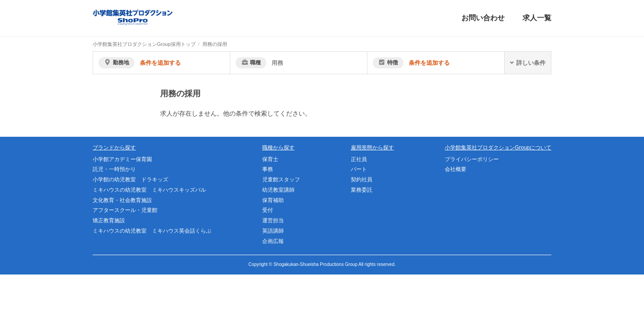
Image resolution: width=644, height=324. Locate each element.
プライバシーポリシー (472, 159)
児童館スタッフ (281, 180)
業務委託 (362, 190)
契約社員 (362, 180)
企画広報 (273, 241)
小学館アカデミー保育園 (122, 159)
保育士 (270, 159)
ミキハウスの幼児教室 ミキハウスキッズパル (149, 190)
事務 (268, 169)
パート (359, 169)
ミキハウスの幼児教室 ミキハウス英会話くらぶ (152, 231)
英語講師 (273, 231)
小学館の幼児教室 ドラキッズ (130, 180)
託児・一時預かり (114, 169)
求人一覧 (537, 18)
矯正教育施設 (109, 220)
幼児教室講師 (278, 190)
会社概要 (456, 169)
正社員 (359, 159)
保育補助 (273, 200)
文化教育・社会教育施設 (122, 200)
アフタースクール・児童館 (125, 210)
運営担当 (273, 220)
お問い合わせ (483, 18)
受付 (268, 210)
